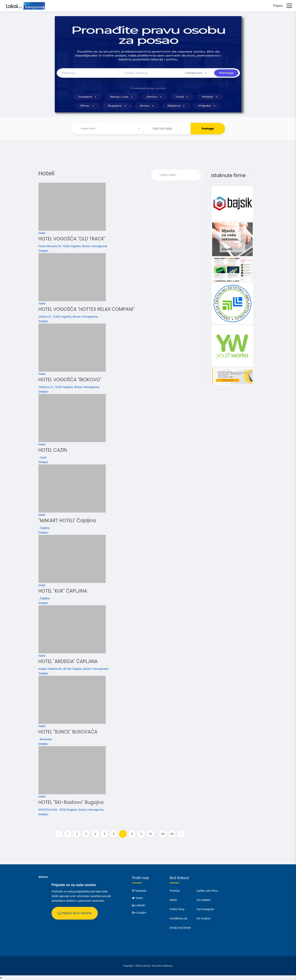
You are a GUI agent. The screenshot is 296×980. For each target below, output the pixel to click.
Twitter (138, 898)
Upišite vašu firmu (207, 891)
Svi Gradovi (203, 918)
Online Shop (177, 909)
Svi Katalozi (204, 900)
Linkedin (139, 905)
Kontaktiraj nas (179, 918)
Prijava (278, 6)
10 (150, 834)
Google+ (139, 913)
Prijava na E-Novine (75, 913)
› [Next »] (181, 834)
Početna (175, 891)
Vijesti (173, 900)
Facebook (139, 891)
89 (172, 834)
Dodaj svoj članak (180, 928)
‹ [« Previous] (59, 834)
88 (163, 834)
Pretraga (208, 129)
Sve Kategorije (205, 909)
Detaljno (43, 251)
